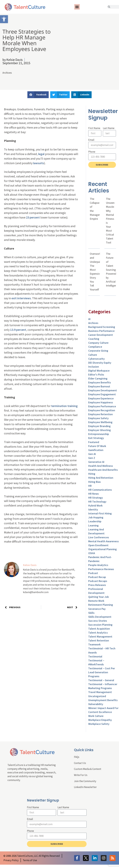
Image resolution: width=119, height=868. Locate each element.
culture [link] (93, 355)
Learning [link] (93, 525)
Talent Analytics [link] (98, 633)
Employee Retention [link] (101, 414)
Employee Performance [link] (102, 406)
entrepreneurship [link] (99, 434)
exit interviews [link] (21, 298)
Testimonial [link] (95, 656)
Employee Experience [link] (101, 398)
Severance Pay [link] (97, 609)
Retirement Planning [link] (101, 605)
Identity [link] (93, 509)
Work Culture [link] (96, 716)
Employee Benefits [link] (100, 382)
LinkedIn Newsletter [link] (85, 787)
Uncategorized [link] (97, 696)
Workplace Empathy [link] (100, 720)
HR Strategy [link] (96, 498)
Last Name (109, 128)
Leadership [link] (95, 521)
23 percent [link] (33, 217)
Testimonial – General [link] (101, 680)
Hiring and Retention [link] (101, 478)
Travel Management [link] (100, 692)
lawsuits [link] (38, 163)
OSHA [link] (92, 553)
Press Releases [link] (97, 585)
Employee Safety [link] (98, 418)
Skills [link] (91, 613)
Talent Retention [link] (99, 640)
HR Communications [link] (100, 490)
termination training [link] (64, 406)
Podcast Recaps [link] (98, 581)
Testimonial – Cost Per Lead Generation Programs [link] (102, 672)
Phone (92, 152)
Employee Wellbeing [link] (100, 422)
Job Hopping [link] (96, 517)
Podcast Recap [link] (97, 577)
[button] (77, 7)
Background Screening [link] (102, 327)
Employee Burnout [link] (99, 386)
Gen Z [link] (92, 458)
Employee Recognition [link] (102, 410)
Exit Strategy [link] (96, 438)
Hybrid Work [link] (95, 506)
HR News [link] (94, 494)
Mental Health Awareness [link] (103, 541)
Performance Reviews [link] (101, 569)
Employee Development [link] (103, 390)
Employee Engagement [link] (102, 394)
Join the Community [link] (85, 781)
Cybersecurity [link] (96, 359)
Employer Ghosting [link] (100, 430)
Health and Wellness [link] (101, 466)
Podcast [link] (93, 573)
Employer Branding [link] (99, 426)
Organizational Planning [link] (102, 549)
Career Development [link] (101, 335)
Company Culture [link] (98, 343)
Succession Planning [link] (100, 625)
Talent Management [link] (100, 637)
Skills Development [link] (100, 617)
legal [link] (41, 154)
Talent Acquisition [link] (99, 629)
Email (91, 140)
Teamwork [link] (94, 644)
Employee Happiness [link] (101, 402)
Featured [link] (94, 442)
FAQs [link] (77, 757)
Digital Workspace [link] (99, 371)
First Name (94, 128)
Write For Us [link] (81, 775)
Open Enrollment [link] (98, 545)
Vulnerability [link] (96, 704)
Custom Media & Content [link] (88, 769)
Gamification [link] (96, 450)
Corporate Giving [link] (98, 351)
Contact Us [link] (80, 763)
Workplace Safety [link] (99, 724)
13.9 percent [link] (18, 330)
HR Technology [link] (97, 502)
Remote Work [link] (96, 601)
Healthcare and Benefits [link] (103, 470)
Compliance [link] (95, 347)
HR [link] (90, 486)
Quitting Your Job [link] (99, 597)
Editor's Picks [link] (96, 375)
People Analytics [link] (98, 565)
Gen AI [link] (92, 454)
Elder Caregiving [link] (98, 378)
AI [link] (89, 319)
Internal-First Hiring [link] (100, 513)
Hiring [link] (92, 474)
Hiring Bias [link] (94, 482)
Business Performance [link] (101, 331)
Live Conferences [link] (99, 537)
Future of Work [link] (97, 446)
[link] (4, 19)
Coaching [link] (94, 339)
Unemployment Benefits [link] (103, 700)
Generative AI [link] (96, 462)
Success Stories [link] (98, 621)
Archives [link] (7, 73)
